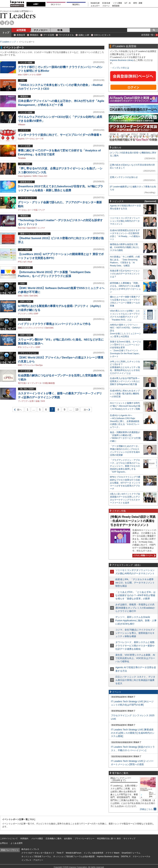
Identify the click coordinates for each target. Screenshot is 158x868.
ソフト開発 (117, 3)
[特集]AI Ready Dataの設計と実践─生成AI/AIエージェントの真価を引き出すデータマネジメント (133, 521)
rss (12, 23)
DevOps (39, 365)
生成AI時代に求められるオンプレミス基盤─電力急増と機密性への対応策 (125, 394)
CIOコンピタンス (102, 35)
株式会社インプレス (30, 849)
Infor (20, 75)
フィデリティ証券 (26, 401)
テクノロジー (41, 30)
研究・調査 (138, 3)
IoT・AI (128, 3)
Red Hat (22, 228)
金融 (37, 401)
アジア (42, 210)
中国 (35, 210)
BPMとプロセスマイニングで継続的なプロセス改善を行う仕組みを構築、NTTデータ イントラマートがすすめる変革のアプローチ (125, 483)
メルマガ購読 (37, 839)
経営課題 (21, 30)
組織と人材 (84, 35)
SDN (35, 176)
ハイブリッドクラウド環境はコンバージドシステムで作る (54, 324)
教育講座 (116, 6)
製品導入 (76, 4)
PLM (30, 262)
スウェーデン (29, 347)
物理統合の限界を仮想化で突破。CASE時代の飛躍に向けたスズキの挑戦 (125, 247)
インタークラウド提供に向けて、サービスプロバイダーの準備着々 (60, 135)
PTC (20, 262)
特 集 (60, 30)
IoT (25, 262)
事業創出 (34, 35)
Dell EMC (34, 296)
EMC (20, 296)
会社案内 (68, 839)
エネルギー (95, 6)
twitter (2, 23)
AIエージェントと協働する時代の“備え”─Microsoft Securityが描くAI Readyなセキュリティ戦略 (125, 406)
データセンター (33, 139)
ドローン (106, 6)
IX (42, 139)
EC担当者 (106, 3)
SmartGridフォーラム (131, 853)
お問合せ (4, 843)
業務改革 (21, 35)
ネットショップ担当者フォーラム (36, 856)
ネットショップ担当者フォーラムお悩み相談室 (74, 856)
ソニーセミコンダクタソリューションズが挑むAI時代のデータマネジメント (125, 221)
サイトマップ (129, 839)
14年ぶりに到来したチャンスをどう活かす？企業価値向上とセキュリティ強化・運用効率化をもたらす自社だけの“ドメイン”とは (125, 367)
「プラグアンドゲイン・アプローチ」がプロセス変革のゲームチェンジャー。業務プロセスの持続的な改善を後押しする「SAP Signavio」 (125, 466)
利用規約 (24, 839)
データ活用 (49, 35)
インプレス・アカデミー (32, 860)
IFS (31, 314)
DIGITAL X (126, 856)
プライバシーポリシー (85, 839)
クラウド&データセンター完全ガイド (38, 853)
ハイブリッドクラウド (34, 328)
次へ (86, 410)
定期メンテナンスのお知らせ (124, 177)
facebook (7, 23)
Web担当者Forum (73, 853)
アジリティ (23, 314)
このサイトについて (9, 839)
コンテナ (41, 228)
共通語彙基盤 (49, 383)
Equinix (21, 139)
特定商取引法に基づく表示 (109, 839)
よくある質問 (16, 843)
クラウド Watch (112, 853)
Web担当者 (95, 3)
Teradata (22, 158)
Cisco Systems (24, 176)
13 (77, 410)
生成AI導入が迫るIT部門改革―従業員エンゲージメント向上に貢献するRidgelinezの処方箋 (125, 381)
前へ (17, 410)
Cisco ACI (43, 176)
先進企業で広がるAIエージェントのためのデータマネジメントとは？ (125, 274)
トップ (6, 33)
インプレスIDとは (121, 68)
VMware (22, 125)
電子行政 (22, 383)
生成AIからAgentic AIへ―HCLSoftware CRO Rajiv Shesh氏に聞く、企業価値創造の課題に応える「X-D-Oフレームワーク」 (125, 421)
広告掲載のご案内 (53, 839)
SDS (26, 296)
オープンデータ (34, 383)
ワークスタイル (66, 35)
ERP (26, 75)
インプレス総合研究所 (93, 853)
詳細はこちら (146, 809)
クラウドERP (35, 75)
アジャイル (29, 365)
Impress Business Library (122, 60)
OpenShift (31, 228)
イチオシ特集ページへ (144, 555)
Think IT (60, 853)
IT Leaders (18, 16)
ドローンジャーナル (141, 856)
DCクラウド (56, 4)
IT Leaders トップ (8, 42)
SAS (43, 401)
